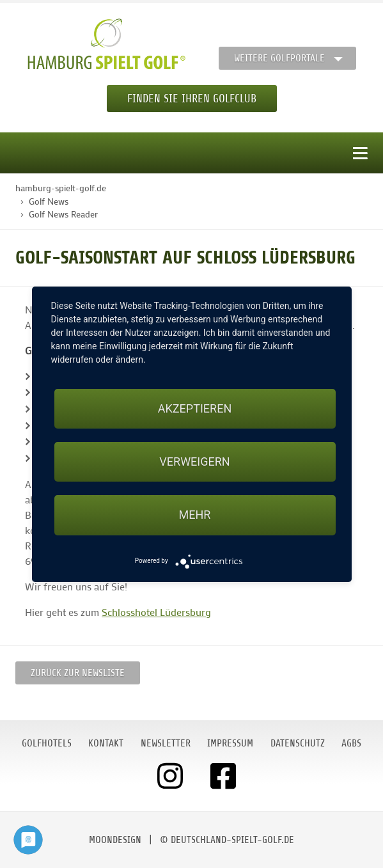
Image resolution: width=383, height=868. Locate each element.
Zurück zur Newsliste (78, 673)
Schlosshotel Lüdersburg (156, 612)
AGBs (351, 743)
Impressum (230, 743)
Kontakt (106, 743)
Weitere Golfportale (279, 58)
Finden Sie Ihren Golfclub (192, 99)
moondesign (115, 840)
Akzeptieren (195, 408)
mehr (195, 515)
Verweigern (194, 462)
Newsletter (166, 743)
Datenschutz (298, 743)
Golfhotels (47, 743)
